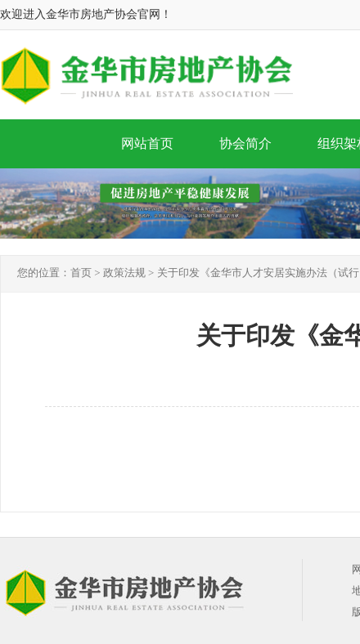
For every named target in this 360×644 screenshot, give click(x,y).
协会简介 (245, 143)
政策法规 (124, 273)
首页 (81, 273)
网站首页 (147, 143)
